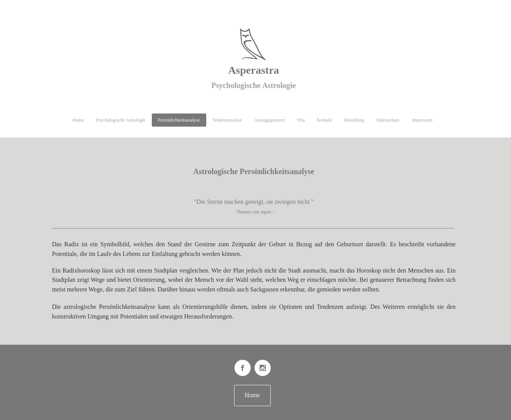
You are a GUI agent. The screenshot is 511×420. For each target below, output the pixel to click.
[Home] (252, 395)
